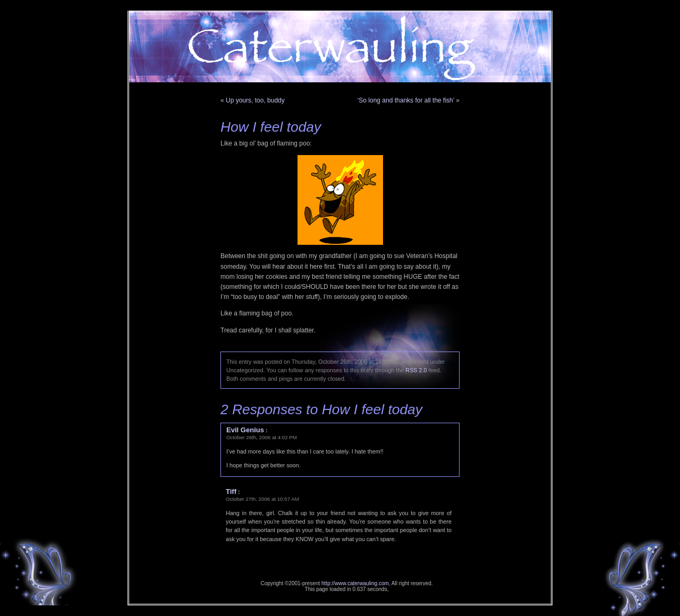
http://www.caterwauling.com (355, 583)
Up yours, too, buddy (255, 100)
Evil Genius (245, 430)
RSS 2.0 (416, 370)
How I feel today (271, 127)
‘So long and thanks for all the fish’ (406, 100)
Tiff (231, 491)
